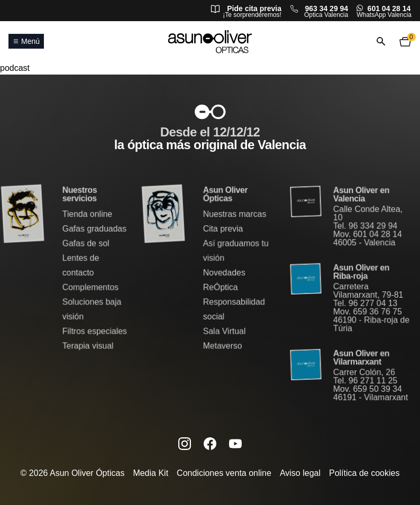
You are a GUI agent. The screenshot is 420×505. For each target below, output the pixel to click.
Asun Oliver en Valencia (361, 196)
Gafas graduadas (94, 229)
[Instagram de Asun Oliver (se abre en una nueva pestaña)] (185, 443)
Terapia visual (88, 345)
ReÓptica (220, 287)
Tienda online (87, 215)
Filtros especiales (94, 331)
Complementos (90, 287)
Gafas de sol (86, 244)
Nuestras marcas (234, 215)
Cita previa (223, 229)
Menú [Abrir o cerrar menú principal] (26, 41)
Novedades (224, 273)
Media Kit (150, 473)
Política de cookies (364, 473)
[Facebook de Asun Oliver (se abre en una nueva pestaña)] (210, 443)
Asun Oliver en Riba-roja (361, 272)
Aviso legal (300, 473)
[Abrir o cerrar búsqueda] (381, 42)
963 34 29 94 (326, 8)
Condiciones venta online (224, 473)
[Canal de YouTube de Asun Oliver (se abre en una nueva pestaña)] (235, 443)
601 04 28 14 (389, 8)
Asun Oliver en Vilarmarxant (361, 357)
